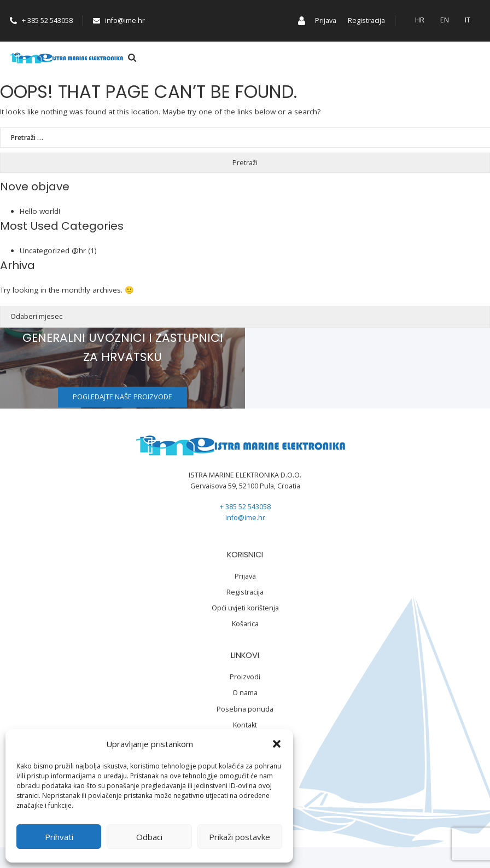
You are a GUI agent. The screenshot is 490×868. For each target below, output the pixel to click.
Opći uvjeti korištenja (245, 608)
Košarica (245, 624)
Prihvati (59, 837)
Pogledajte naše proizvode (122, 397)
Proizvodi (245, 677)
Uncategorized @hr (53, 251)
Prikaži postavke (240, 837)
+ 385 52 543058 (41, 21)
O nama (245, 693)
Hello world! (40, 211)
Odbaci (149, 837)
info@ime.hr (119, 21)
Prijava (326, 21)
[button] (277, 744)
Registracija (366, 21)
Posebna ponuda (245, 709)
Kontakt (245, 725)
